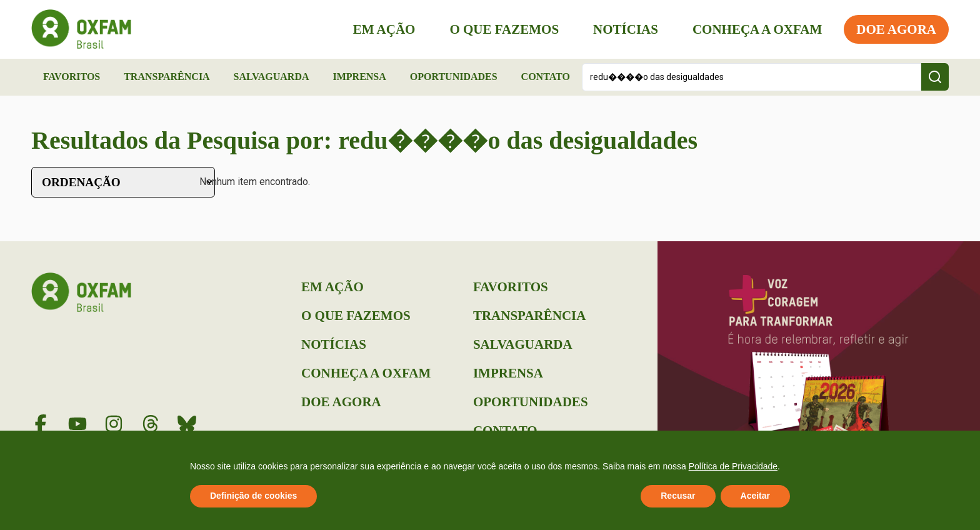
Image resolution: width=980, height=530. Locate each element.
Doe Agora (896, 29)
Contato (546, 77)
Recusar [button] (678, 496)
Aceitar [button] (755, 496)
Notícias (626, 29)
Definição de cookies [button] (253, 496)
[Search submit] (935, 77)
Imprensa (359, 77)
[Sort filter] (123, 182)
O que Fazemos (504, 29)
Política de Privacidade (733, 466)
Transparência (167, 77)
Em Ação (384, 29)
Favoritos (72, 77)
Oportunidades (454, 77)
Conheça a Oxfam (757, 29)
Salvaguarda (272, 77)
